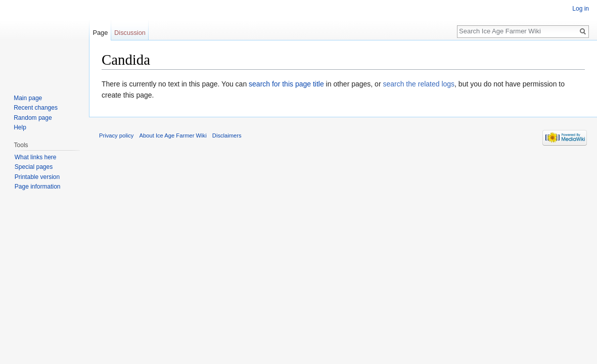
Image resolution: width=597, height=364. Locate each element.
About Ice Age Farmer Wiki (173, 135)
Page (100, 33)
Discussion (130, 33)
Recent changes (36, 108)
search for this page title (286, 84)
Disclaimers (227, 135)
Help (20, 127)
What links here (36, 157)
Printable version (37, 177)
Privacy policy (116, 135)
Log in (581, 9)
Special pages (34, 167)
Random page (33, 118)
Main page (28, 98)
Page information (38, 187)
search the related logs (419, 84)
